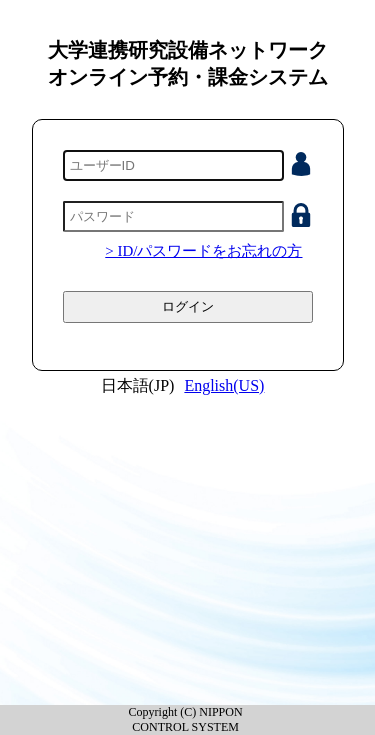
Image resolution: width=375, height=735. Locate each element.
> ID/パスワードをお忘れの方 (203, 251)
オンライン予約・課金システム (188, 77)
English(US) (224, 385)
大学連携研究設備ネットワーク (188, 50)
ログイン (188, 306)
